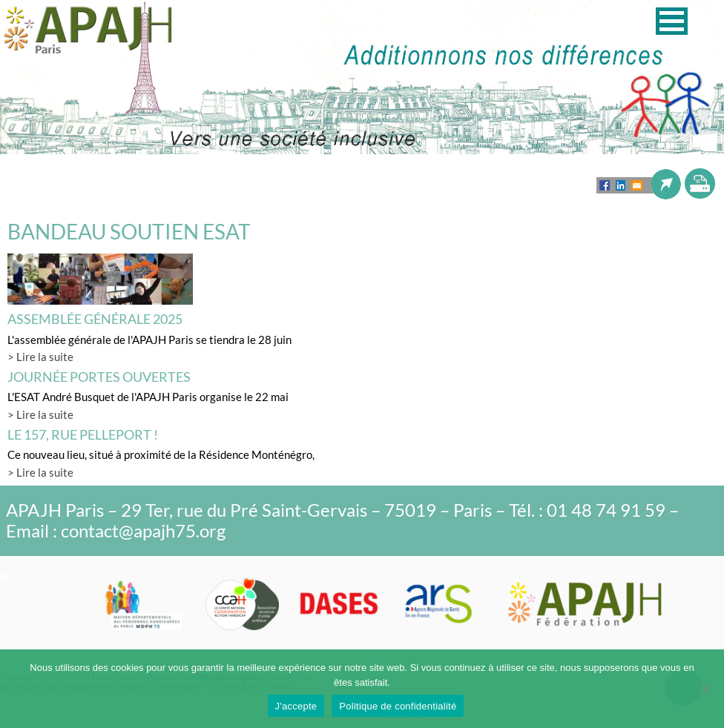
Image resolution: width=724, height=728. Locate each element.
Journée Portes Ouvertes (99, 377)
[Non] (705, 689)
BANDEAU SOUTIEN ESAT (129, 231)
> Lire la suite (40, 357)
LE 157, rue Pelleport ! (83, 434)
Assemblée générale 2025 (95, 319)
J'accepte (296, 706)
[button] (672, 21)
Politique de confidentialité (398, 706)
